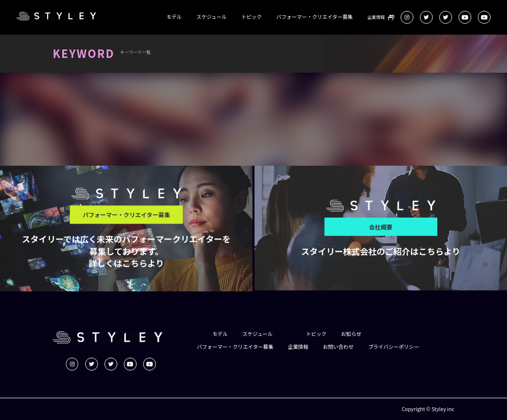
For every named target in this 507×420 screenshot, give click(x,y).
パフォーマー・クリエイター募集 (314, 17)
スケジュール (212, 17)
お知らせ (351, 334)
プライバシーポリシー (394, 347)
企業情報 (376, 18)
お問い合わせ (338, 347)
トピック (251, 17)
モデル (174, 17)
